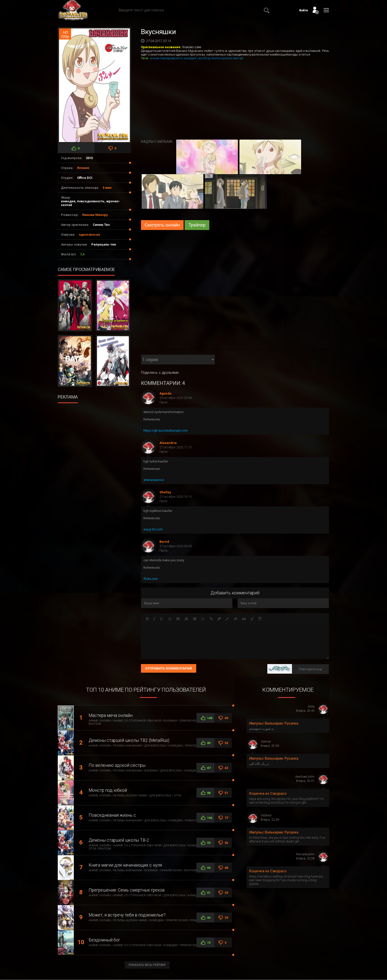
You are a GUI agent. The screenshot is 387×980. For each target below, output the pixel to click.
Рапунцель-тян (104, 244)
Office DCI (85, 178)
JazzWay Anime (208, 58)
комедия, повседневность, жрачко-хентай (90, 203)
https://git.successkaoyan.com (166, 430)
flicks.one (150, 579)
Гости (163, 402)
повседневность (172, 58)
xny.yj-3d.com (153, 529)
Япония (83, 168)
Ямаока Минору (95, 215)
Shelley (165, 492)
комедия (190, 58)
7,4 (82, 254)
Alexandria (168, 443)
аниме (155, 58)
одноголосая (89, 235)
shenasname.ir (154, 480)
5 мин (107, 188)
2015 (89, 158)
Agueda (165, 393)
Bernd (164, 542)
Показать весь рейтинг (147, 965)
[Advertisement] (96, 434)
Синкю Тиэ (101, 225)
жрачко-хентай (232, 58)
